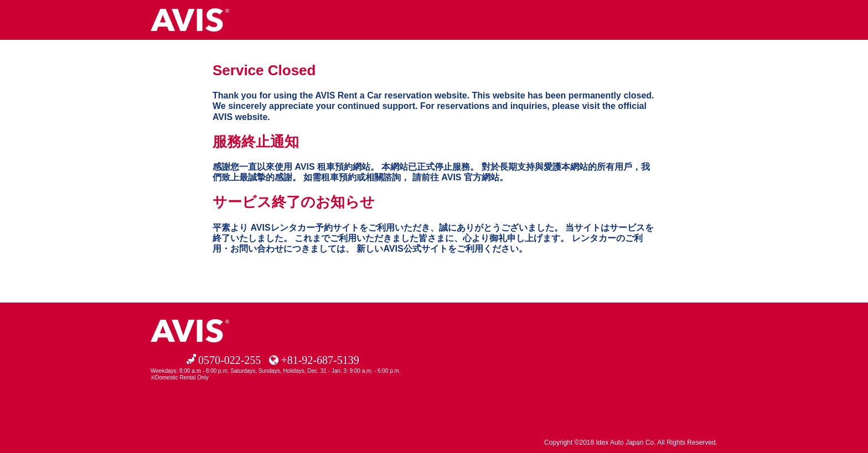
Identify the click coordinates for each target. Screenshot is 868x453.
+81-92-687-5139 (320, 360)
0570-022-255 (229, 360)
